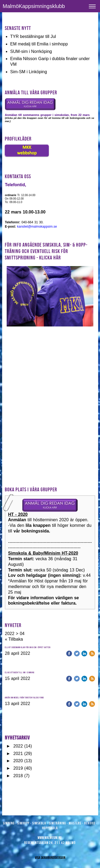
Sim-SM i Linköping (29, 72)
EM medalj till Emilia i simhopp (39, 44)
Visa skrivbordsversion (50, 858)
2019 (18, 768)
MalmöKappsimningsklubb (34, 6)
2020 (18, 761)
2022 (18, 746)
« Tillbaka (14, 639)
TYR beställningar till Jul (33, 36)
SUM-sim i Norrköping (31, 51)
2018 (18, 776)
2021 (18, 754)
